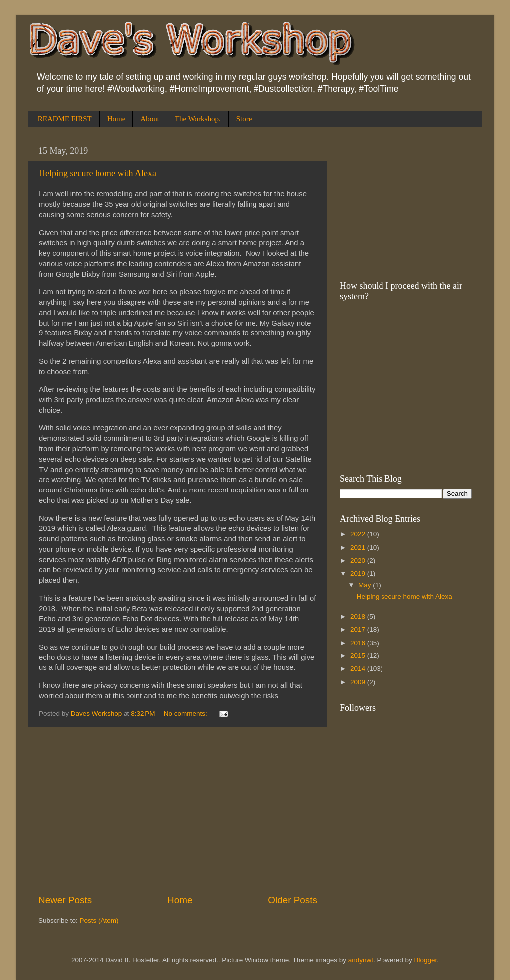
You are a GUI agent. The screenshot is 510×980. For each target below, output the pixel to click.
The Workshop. (198, 119)
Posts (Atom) (99, 920)
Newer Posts (65, 900)
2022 (359, 534)
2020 (359, 561)
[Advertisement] (178, 811)
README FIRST (65, 119)
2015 (359, 656)
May (365, 585)
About (150, 119)
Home (116, 119)
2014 (359, 669)
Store (244, 119)
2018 (359, 616)
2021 (359, 548)
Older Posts (293, 900)
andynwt (361, 960)
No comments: (187, 714)
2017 (359, 629)
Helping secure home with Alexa (98, 173)
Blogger (426, 960)
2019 (359, 573)
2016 (359, 643)
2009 (359, 682)
